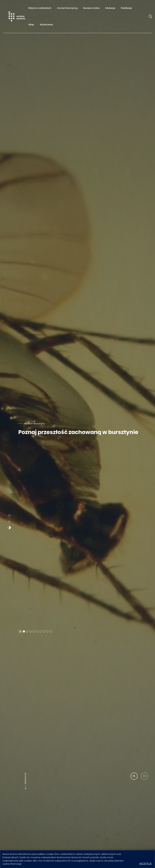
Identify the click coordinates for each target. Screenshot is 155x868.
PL (134, 776)
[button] (20, 632)
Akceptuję (145, 864)
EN (144, 776)
